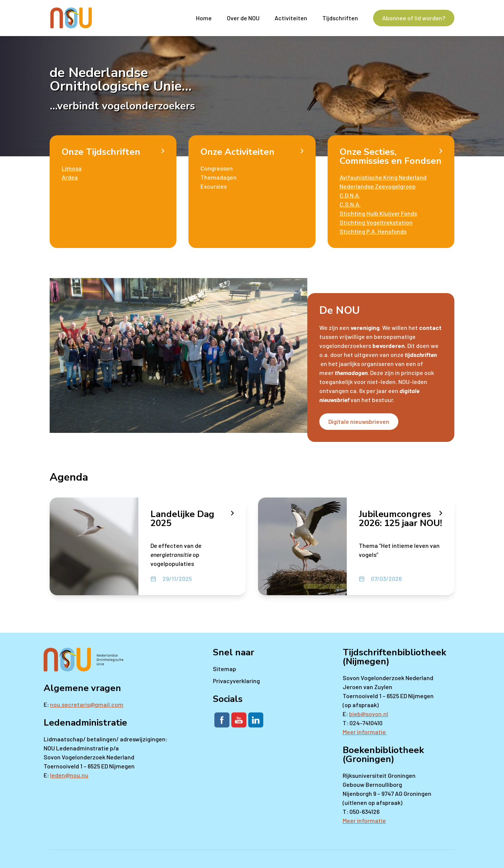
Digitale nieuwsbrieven (359, 421)
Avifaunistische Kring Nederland (383, 177)
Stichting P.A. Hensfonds (373, 231)
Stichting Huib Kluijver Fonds (378, 213)
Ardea (70, 177)
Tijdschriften (340, 18)
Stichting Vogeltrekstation (376, 222)
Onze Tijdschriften (101, 152)
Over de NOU (243, 18)
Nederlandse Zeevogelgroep (378, 186)
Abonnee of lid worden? (414, 18)
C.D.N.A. (350, 195)
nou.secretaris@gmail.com (87, 704)
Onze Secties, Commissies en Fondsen (391, 156)
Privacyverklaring (236, 681)
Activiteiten (291, 18)
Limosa (72, 168)
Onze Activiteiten (238, 152)
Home (204, 18)
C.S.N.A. (350, 204)
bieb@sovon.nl (369, 714)
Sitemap (225, 669)
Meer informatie (365, 732)
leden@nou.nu (69, 775)
